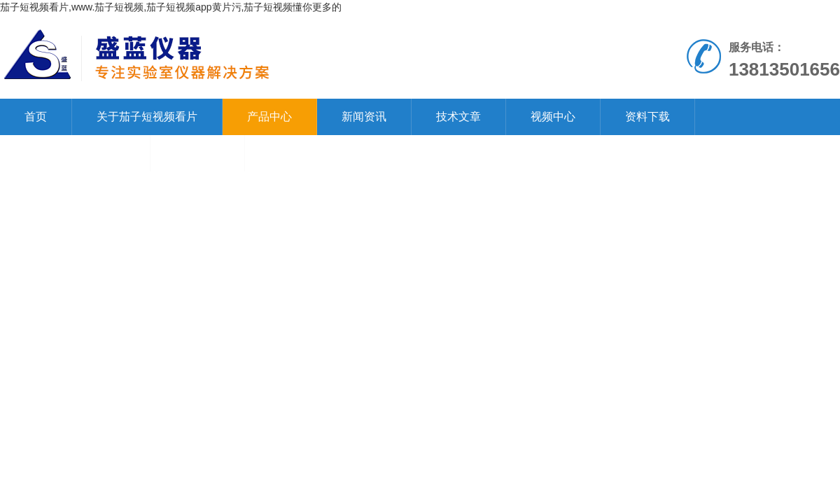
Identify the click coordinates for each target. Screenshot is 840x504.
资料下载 (647, 117)
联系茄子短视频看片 (75, 153)
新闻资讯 (364, 117)
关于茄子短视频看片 (147, 117)
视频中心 (553, 117)
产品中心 (269, 117)
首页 (36, 117)
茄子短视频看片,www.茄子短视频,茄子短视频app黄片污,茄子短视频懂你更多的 (171, 7)
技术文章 (458, 117)
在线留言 (197, 153)
